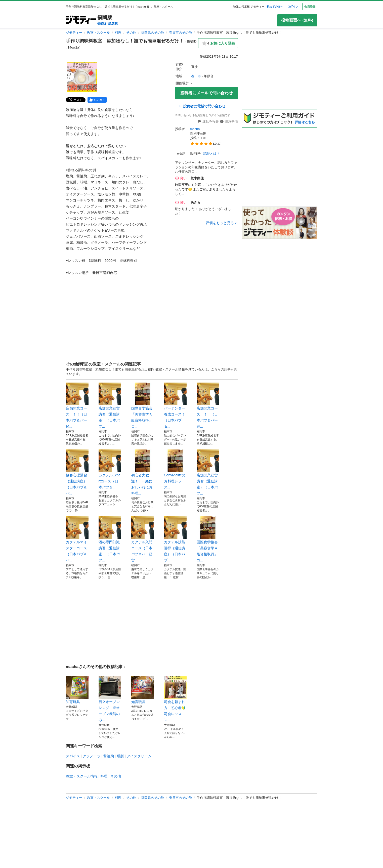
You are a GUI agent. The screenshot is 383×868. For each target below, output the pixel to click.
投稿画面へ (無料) (297, 20)
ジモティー (74, 33)
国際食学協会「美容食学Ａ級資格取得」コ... (143, 405)
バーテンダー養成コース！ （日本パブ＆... (175, 405)
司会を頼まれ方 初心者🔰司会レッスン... (175, 699)
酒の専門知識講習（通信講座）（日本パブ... (110, 539)
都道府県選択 (108, 23)
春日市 (196, 76)
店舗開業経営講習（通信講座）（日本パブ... (110, 405)
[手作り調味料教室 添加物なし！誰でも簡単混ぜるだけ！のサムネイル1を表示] (82, 77)
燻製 (120, 756)
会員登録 (310, 7)
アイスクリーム (139, 756)
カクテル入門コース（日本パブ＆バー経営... (143, 539)
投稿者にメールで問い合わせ (206, 93)
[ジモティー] (81, 20)
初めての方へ (275, 7)
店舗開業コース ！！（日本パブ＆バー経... (77, 405)
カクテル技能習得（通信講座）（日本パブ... (175, 539)
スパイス (73, 756)
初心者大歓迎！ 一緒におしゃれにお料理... (143, 472)
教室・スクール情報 (82, 776)
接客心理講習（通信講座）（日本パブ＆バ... (77, 472)
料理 (118, 33)
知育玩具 (77, 690)
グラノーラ (92, 756)
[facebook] (97, 100)
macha (195, 129)
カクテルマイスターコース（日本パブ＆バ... (77, 539)
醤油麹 (109, 756)
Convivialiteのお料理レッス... (175, 469)
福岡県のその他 (153, 33)
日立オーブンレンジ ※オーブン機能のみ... (110, 699)
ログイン (293, 7)
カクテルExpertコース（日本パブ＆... (110, 469)
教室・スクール (98, 33)
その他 (131, 33)
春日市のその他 (180, 33)
